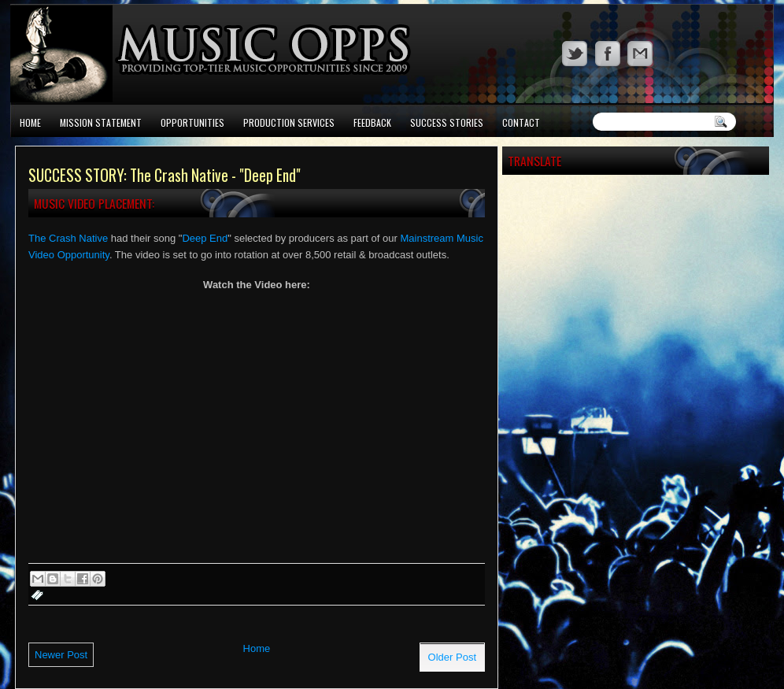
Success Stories (447, 122)
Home (30, 122)
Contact (521, 122)
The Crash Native (68, 238)
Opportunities (192, 122)
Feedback (372, 122)
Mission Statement (101, 122)
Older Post (452, 657)
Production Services (289, 122)
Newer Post (61, 655)
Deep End (205, 238)
